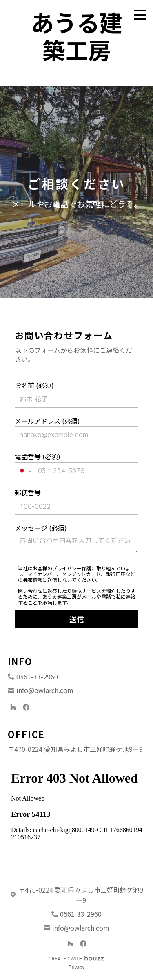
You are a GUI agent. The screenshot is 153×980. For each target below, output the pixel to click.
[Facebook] (26, 707)
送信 (77, 619)
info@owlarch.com (45, 690)
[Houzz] (13, 707)
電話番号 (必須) (77, 465)
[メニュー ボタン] (140, 15)
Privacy (76, 967)
